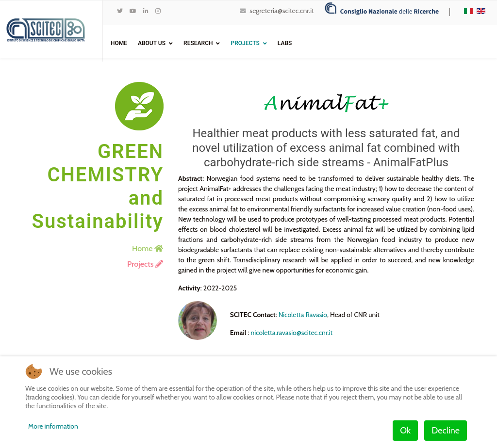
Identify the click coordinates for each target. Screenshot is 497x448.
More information (53, 426)
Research (198, 43)
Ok (405, 431)
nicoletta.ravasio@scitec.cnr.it (292, 333)
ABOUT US (152, 43)
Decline (446, 431)
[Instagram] (158, 11)
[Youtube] (133, 11)
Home (119, 43)
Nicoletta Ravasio (304, 315)
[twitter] (120, 11)
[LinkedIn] (146, 11)
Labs (285, 43)
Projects (245, 43)
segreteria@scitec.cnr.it (282, 11)
